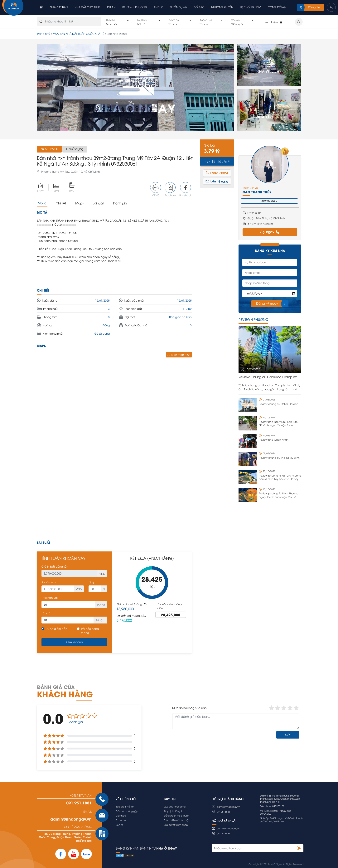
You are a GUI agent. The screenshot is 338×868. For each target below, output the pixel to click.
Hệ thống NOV (250, 7)
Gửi (288, 735)
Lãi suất (98, 203)
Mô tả (42, 203)
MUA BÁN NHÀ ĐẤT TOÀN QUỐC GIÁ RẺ (78, 34)
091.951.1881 (79, 803)
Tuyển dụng (178, 7)
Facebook (186, 189)
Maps (79, 203)
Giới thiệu (121, 815)
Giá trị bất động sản (55, 566)
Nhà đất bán (59, 7)
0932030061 (217, 173)
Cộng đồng (277, 7)
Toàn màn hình (179, 354)
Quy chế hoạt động (175, 806)
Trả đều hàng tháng (90, 631)
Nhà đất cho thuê (87, 7)
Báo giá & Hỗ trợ (125, 806)
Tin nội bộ (121, 820)
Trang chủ (43, 34)
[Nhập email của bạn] (253, 848)
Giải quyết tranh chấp (176, 825)
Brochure (170, 189)
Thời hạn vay (50, 597)
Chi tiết (61, 203)
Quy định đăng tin (173, 811)
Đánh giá (120, 203)
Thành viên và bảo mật (176, 820)
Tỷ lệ (91, 582)
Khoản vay (49, 582)
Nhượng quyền (222, 7)
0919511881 (221, 812)
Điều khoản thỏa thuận (176, 815)
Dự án (111, 7)
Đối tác (199, 7)
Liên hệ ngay (217, 181)
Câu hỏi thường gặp (127, 811)
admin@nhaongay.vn (71, 819)
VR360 (156, 189)
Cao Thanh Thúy (257, 192)
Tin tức (159, 7)
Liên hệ (120, 825)
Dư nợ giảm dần (56, 629)
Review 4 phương (135, 7)
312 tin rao (269, 201)
